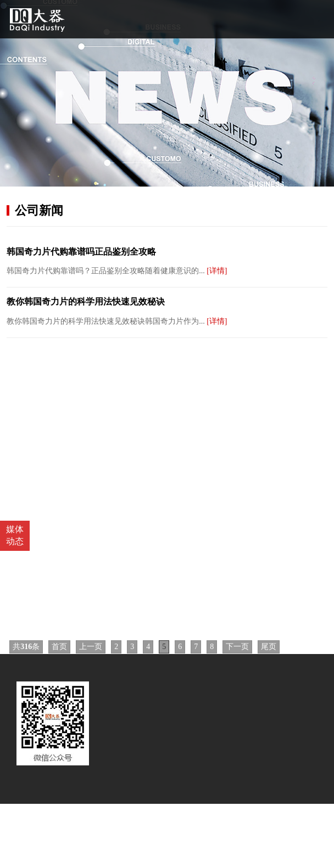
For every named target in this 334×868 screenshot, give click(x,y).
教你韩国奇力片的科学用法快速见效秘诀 (86, 301)
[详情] (217, 271)
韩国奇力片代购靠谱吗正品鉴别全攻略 (81, 252)
